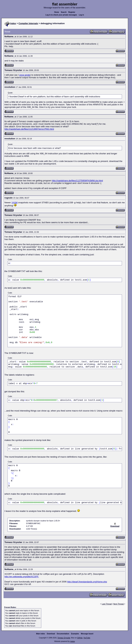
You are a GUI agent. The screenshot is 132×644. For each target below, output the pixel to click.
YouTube (87, 638)
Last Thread (107, 604)
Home (57, 12)
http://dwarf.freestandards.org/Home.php (87, 582)
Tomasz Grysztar (64, 638)
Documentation (63, 634)
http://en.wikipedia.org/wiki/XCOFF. (22, 577)
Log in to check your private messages (61, 15)
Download (51, 634)
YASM (14, 203)
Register (72, 12)
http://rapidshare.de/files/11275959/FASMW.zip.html (77, 181)
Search (64, 12)
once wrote (25, 75)
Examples (75, 634)
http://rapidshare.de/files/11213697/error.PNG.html (29, 129)
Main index (41, 634)
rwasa (72, 641)
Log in (81, 15)
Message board (87, 634)
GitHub (80, 638)
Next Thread (119, 604)
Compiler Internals (28, 23)
